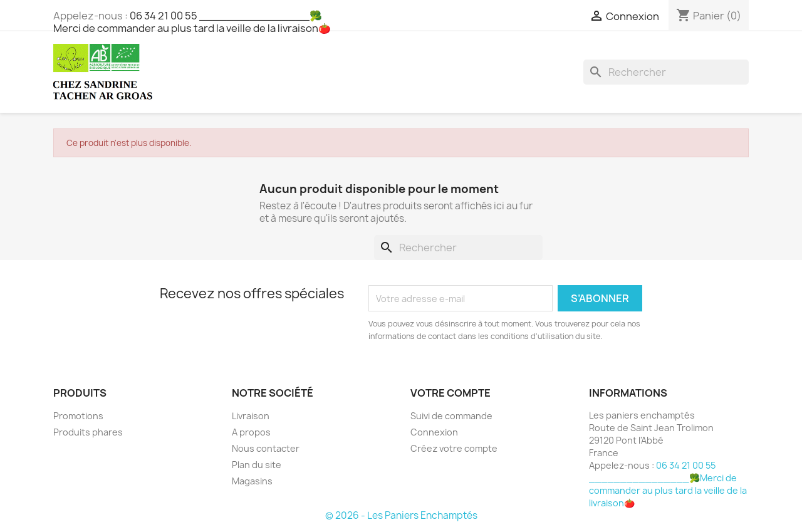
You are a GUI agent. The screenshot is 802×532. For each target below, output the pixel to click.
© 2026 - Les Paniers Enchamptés (401, 515)
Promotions (78, 416)
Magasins (252, 481)
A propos (251, 432)
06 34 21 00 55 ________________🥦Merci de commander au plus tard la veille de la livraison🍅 (192, 22)
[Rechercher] (666, 72)
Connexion (434, 432)
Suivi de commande (451, 416)
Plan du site (257, 465)
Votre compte (450, 393)
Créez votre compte (454, 448)
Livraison (251, 416)
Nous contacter (266, 448)
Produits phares (88, 432)
